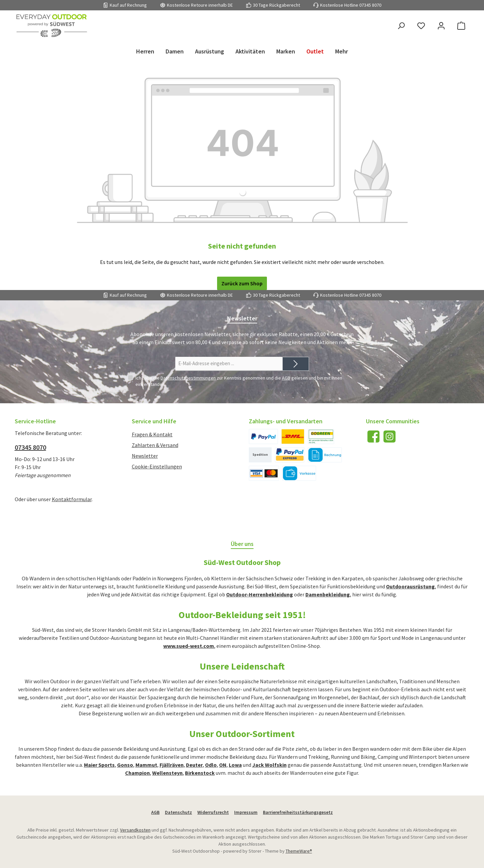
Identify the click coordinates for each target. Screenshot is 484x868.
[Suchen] (401, 26)
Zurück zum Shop (242, 283)
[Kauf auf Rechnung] (325, 455)
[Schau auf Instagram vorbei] (390, 437)
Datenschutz (178, 812)
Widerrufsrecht (213, 812)
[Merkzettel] (421, 26)
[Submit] (296, 364)
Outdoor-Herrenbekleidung (260, 594)
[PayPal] (263, 437)
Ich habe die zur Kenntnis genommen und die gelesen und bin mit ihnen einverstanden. (239, 381)
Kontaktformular (72, 499)
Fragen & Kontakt (152, 434)
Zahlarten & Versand (155, 445)
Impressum (246, 812)
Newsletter (145, 456)
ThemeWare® (299, 851)
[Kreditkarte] (264, 473)
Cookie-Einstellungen (157, 466)
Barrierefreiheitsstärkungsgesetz (298, 812)
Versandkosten (135, 830)
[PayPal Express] (290, 455)
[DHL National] (293, 437)
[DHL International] (321, 437)
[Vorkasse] (299, 473)
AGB (286, 378)
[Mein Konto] (441, 26)
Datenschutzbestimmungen (188, 378)
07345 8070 (370, 5)
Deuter (194, 765)
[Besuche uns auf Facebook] (373, 437)
